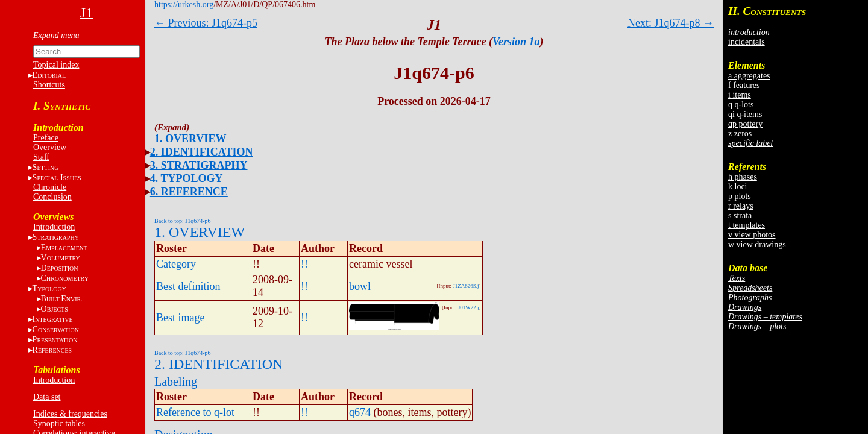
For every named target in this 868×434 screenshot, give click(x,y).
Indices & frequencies (70, 414)
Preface (46, 138)
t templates (747, 225)
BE (62, 299)
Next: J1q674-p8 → (671, 23)
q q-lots (741, 105)
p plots (740, 196)
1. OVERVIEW (190, 139)
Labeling (176, 382)
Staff (41, 157)
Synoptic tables (59, 423)
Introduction (54, 227)
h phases (743, 177)
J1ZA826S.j (466, 286)
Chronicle (50, 187)
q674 (360, 412)
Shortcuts (49, 85)
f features (744, 85)
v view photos (752, 235)
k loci (738, 187)
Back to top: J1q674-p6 (183, 221)
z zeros (740, 134)
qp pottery (745, 124)
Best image (180, 318)
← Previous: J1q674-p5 (206, 23)
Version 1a (516, 42)
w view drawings (757, 244)
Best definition (188, 286)
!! (304, 264)
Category (176, 264)
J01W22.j (469, 307)
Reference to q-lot (195, 412)
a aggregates (749, 76)
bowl (360, 286)
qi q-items (745, 114)
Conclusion (52, 197)
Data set (47, 397)
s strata (740, 215)
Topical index (56, 65)
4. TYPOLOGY (187, 178)
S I (57, 178)
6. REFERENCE (189, 192)
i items (740, 95)
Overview (50, 147)
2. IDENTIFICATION (202, 152)
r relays (741, 206)
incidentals (747, 42)
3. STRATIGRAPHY (199, 165)
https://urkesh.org (184, 5)
